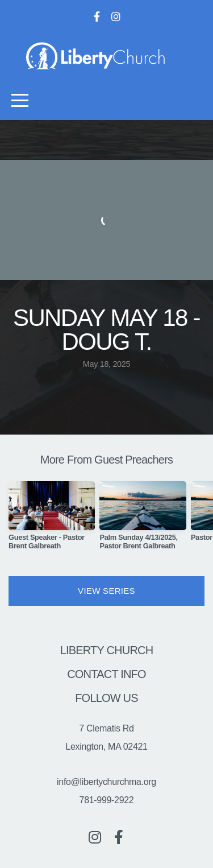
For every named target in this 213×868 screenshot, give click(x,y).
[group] (52, 520)
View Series (106, 591)
